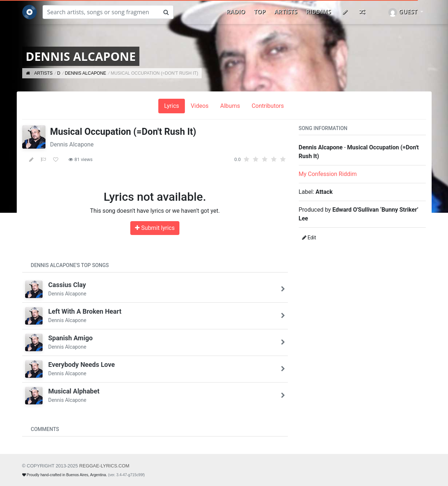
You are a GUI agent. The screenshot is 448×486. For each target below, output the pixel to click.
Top (260, 12)
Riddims (319, 12)
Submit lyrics (155, 228)
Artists (286, 12)
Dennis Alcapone (72, 144)
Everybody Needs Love (82, 364)
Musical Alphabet (74, 391)
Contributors (268, 106)
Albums (230, 106)
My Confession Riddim (328, 174)
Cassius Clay (67, 285)
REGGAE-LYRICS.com (104, 466)
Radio (236, 12)
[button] (406, 12)
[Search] (101, 12)
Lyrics (172, 106)
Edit (309, 238)
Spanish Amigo (71, 338)
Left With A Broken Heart (85, 311)
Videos (200, 106)
